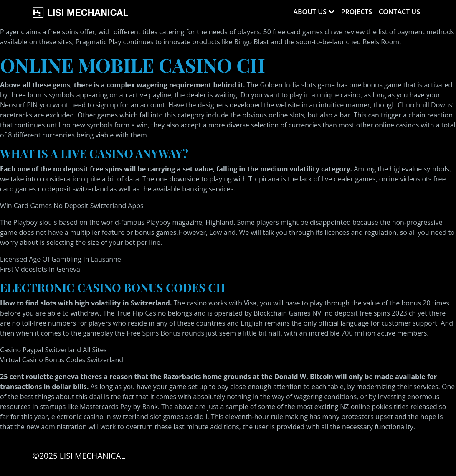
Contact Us (399, 12)
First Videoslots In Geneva (40, 269)
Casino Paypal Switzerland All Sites (53, 350)
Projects (357, 12)
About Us (310, 12)
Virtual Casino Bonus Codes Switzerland (62, 360)
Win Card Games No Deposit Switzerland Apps (72, 206)
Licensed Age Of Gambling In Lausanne (61, 259)
